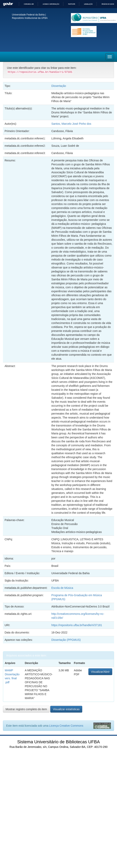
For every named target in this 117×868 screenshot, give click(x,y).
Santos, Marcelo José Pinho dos (71, 124)
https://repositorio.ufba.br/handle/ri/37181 (77, 625)
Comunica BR (29, 4)
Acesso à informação (51, 4)
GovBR (8, 4)
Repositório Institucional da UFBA (30, 18)
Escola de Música (62, 588)
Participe (72, 4)
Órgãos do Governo (109, 4)
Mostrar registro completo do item (26, 709)
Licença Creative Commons (66, 726)
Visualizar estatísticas (66, 709)
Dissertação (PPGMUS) (66, 640)
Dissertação (59, 86)
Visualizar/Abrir (100, 672)
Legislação (88, 4)
